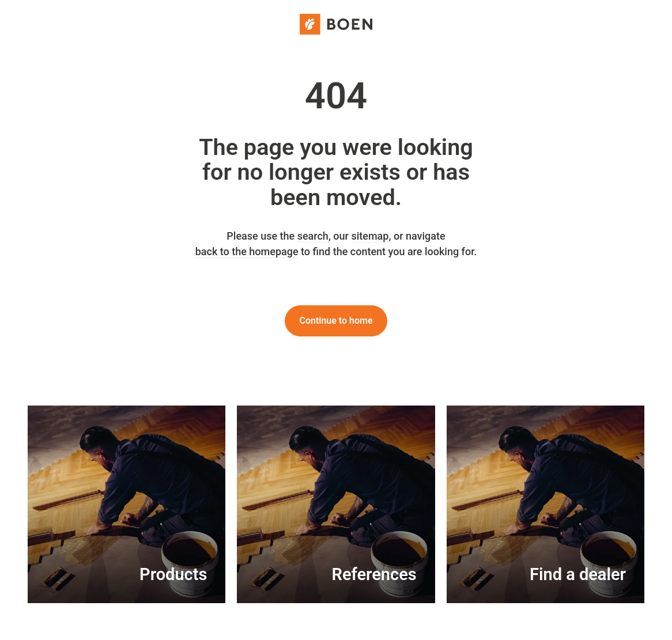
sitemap (370, 236)
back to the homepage (247, 251)
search (313, 236)
